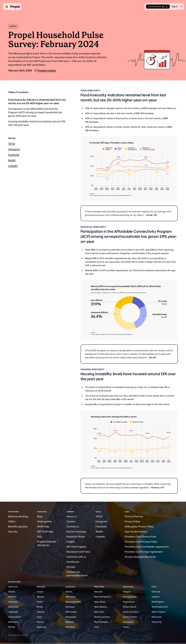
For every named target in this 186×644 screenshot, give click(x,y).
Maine (69, 592)
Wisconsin (157, 617)
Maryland (71, 597)
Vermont (156, 592)
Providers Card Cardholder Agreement (147, 547)
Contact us (73, 527)
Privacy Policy (132, 522)
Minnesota (71, 612)
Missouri (70, 622)
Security (13, 532)
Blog (40, 516)
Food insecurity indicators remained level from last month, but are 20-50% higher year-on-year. (37, 102)
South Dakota (130, 617)
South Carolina (131, 612)
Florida (12, 627)
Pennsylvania (130, 597)
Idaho (40, 602)
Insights (71, 542)
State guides (44, 522)
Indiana (41, 612)
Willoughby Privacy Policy (139, 527)
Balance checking (18, 516)
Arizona (12, 597)
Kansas (41, 622)
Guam (40, 592)
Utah (154, 587)
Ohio (97, 627)
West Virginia (158, 612)
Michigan (70, 607)
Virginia (156, 597)
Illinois (40, 607)
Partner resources (76, 532)
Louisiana (70, 587)
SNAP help (43, 527)
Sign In (175, 6)
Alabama (13, 587)
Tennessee (128, 622)
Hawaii (41, 597)
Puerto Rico (129, 602)
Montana (70, 627)
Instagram (14, 149)
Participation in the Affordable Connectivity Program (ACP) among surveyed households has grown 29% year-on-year (35, 112)
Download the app (158, 6)
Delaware (13, 622)
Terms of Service (134, 516)
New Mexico (101, 607)
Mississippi (71, 617)
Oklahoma (128, 587)
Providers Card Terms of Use (140, 537)
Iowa (39, 617)
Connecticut (15, 617)
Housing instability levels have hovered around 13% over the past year (37, 123)
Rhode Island (130, 607)
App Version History (136, 532)
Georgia (41, 587)
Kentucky (42, 627)
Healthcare (73, 562)
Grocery (71, 567)
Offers (12, 522)
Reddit (12, 160)
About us (72, 516)
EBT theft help (45, 532)
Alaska (12, 592)
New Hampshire (102, 597)
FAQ (40, 537)
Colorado (13, 612)
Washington (158, 602)
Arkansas (13, 602)
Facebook (14, 155)
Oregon (127, 592)
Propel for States (76, 537)
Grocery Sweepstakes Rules (140, 557)
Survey (13, 26)
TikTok (12, 144)
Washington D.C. (160, 607)
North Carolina (102, 617)
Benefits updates (18, 527)
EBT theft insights (76, 547)
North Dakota (101, 622)
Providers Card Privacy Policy (141, 542)
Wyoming (157, 622)
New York (99, 612)
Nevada (98, 592)
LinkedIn (13, 166)
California (13, 607)
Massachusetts (73, 602)
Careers (71, 522)
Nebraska (99, 587)
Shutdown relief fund (78, 552)
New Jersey (100, 602)
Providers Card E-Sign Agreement (144, 552)
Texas (126, 627)
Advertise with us (76, 557)
